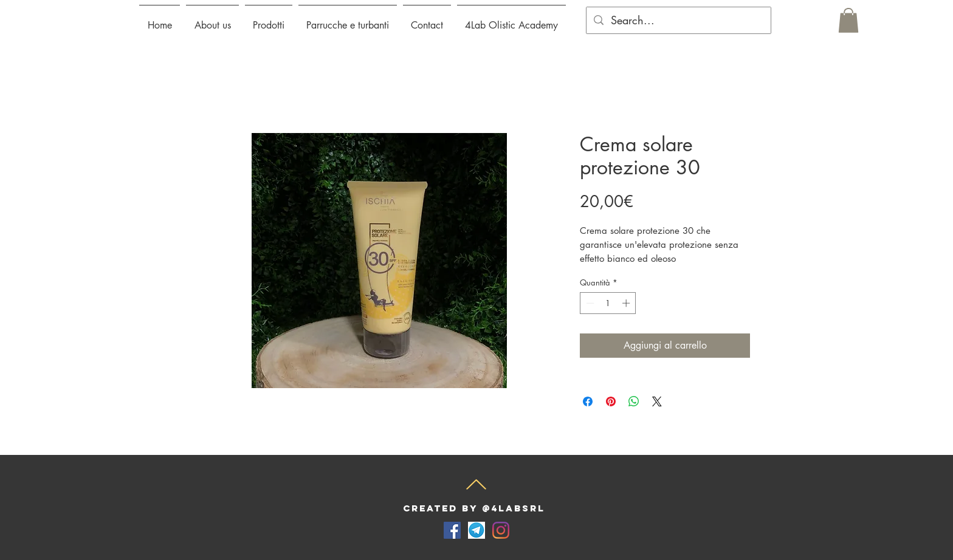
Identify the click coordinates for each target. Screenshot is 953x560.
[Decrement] (589, 303)
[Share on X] (657, 401)
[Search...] (678, 20)
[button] (269, 20)
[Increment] (627, 303)
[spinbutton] (608, 303)
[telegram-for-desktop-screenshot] (476, 530)
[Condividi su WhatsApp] (634, 401)
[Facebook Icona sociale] (452, 530)
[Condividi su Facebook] (588, 401)
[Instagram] (501, 530)
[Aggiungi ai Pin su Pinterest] (611, 401)
